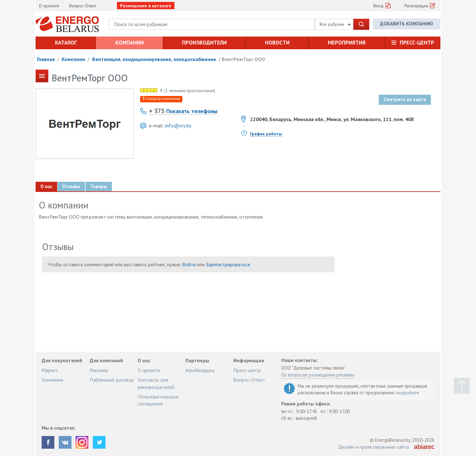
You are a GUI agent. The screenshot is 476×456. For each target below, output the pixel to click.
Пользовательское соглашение (158, 400)
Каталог (66, 43)
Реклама (99, 370)
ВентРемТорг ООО (243, 59)
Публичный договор (112, 380)
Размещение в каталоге (146, 6)
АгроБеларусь (200, 370)
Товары (99, 186)
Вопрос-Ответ (83, 6)
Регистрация (416, 6)
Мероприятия (347, 43)
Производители (204, 43)
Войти (189, 264)
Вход (378, 6)
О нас (46, 186)
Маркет (50, 370)
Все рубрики (335, 24)
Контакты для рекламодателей (156, 383)
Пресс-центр (417, 43)
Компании (129, 43)
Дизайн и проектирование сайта (374, 447)
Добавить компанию (407, 24)
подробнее (408, 393)
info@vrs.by (178, 126)
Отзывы (71, 186)
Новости (277, 43)
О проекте (49, 6)
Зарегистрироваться (228, 264)
